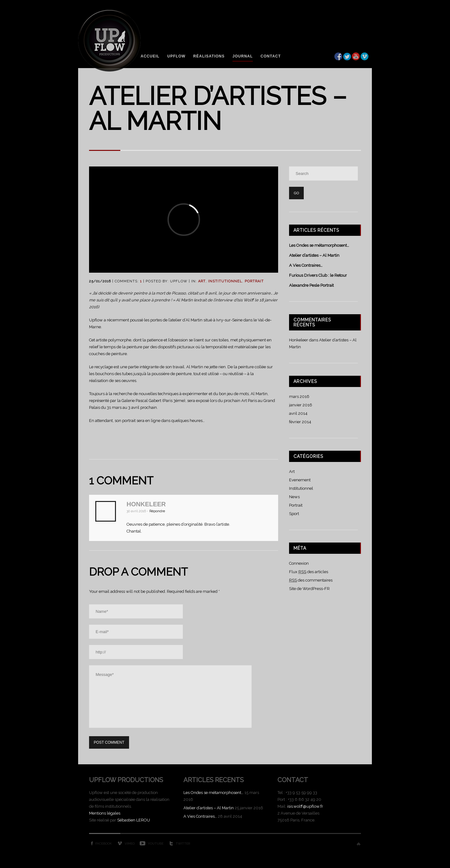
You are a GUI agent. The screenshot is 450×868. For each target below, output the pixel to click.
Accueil (150, 56)
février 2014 (300, 422)
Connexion (299, 563)
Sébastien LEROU (134, 820)
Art (202, 281)
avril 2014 (298, 413)
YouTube (156, 843)
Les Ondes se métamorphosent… (319, 245)
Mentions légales (105, 813)
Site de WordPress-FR (309, 589)
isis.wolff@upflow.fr (305, 806)
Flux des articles (309, 572)
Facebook (104, 843)
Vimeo (130, 843)
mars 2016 (299, 397)
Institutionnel (225, 281)
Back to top (359, 844)
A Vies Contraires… (306, 265)
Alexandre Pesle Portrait (311, 285)
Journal (243, 56)
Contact (271, 56)
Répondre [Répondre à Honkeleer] (157, 511)
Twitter (183, 843)
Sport (294, 514)
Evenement (300, 480)
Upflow (176, 56)
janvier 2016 (301, 405)
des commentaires (311, 580)
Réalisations (209, 56)
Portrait (254, 281)
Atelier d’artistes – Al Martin (314, 255)
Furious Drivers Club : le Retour (318, 275)
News (294, 497)
